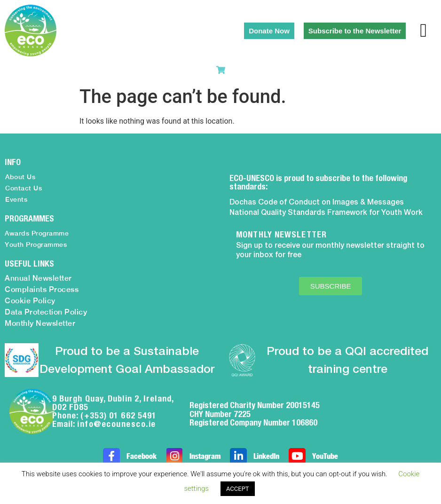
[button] (423, 31)
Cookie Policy (30, 301)
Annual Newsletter (38, 278)
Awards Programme (37, 233)
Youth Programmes (36, 244)
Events (16, 199)
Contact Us (24, 188)
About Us (20, 177)
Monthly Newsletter (40, 323)
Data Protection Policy (46, 312)
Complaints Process (42, 289)
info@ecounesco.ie (117, 424)
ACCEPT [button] (238, 489)
